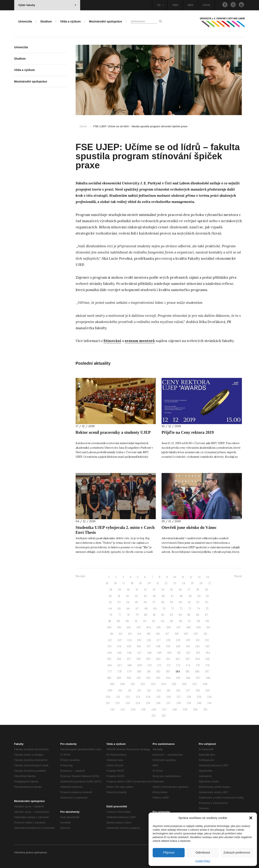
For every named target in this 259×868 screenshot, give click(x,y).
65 (119, 609)
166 (110, 665)
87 (206, 615)
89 (118, 621)
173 (178, 665)
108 (189, 627)
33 (154, 590)
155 (109, 659)
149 (159, 653)
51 (207, 596)
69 (155, 609)
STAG (206, 5)
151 (179, 653)
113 (130, 634)
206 (184, 684)
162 (178, 659)
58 (163, 602)
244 (133, 709)
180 (139, 672)
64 (110, 609)
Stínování (112, 341)
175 (198, 665)
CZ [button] (161, 5)
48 (181, 596)
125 (139, 640)
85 (189, 615)
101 (119, 627)
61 (189, 602)
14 (208, 577)
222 (128, 697)
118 (177, 634)
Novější (80, 576)
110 (208, 627)
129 (178, 640)
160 (158, 659)
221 (118, 697)
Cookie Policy (203, 861)
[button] (251, 818)
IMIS (190, 5)
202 (143, 684)
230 (209, 697)
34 (163, 590)
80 (146, 615)
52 (110, 602)
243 (123, 709)
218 (198, 691)
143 (207, 646)
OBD (175, 5)
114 (139, 634)
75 (207, 609)
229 (199, 697)
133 (110, 646)
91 (136, 621)
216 (178, 691)
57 (154, 602)
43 (136, 596)
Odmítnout (203, 852)
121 (205, 634)
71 (172, 609)
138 (158, 646)
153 (198, 653)
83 (171, 615)
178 (120, 672)
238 (179, 703)
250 (195, 709)
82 (163, 615)
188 (109, 678)
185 (188, 672)
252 (154, 716)
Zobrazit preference (237, 852)
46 (163, 596)
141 (188, 646)
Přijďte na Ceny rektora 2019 (188, 432)
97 (189, 621)
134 (119, 646)
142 (198, 646)
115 (149, 634)
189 (119, 678)
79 (137, 615)
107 (179, 627)
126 (149, 640)
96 (180, 621)
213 (149, 691)
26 (201, 583)
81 (154, 615)
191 (139, 678)
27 (210, 583)
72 (181, 609)
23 (175, 583)
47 (172, 596)
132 (207, 640)
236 (158, 703)
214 (159, 691)
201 (133, 684)
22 (166, 583)
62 (198, 602)
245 (143, 709)
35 (171, 590)
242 (112, 709)
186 (197, 672)
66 (128, 609)
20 (149, 583)
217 (188, 691)
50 (199, 596)
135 (129, 646)
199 (112, 684)
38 (198, 590)
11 (183, 577)
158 (139, 659)
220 (108, 697)
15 (107, 583)
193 (158, 678)
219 (207, 691)
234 (138, 703)
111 (112, 634)
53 (119, 602)
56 (145, 602)
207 (195, 684)
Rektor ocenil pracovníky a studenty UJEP (113, 432)
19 (140, 583)
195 (178, 678)
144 (110, 653)
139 (168, 646)
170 (150, 665)
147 (139, 653)
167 (120, 665)
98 (198, 621)
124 (129, 640)
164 (198, 659)
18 (132, 583)
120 (196, 634)
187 (207, 672)
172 (169, 665)
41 (119, 596)
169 (140, 665)
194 (168, 678)
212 (139, 691)
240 (199, 703)
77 (120, 615)
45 (154, 596)
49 (190, 596)
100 (109, 627)
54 (128, 602)
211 (130, 691)
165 (208, 659)
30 (128, 590)
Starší (238, 576)
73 (190, 609)
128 (168, 640)
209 (110, 691)
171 (159, 665)
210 (120, 691)
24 (183, 583)
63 (207, 602)
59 (172, 602)
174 (188, 665)
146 (129, 653)
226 (169, 697)
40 (110, 596)
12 (191, 577)
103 (139, 627)
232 (118, 703)
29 (119, 590)
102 (129, 627)
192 (148, 678)
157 (129, 659)
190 (129, 678)
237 (168, 703)
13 (199, 577)
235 (148, 703)
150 (169, 653)
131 (198, 640)
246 (154, 709)
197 (198, 678)
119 (186, 634)
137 (149, 646)
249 (185, 709)
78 (128, 615)
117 (167, 634)
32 (145, 590)
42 (127, 596)
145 (120, 653)
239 (189, 703)
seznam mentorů (140, 341)
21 (158, 583)
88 (110, 621)
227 (179, 697)
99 (207, 621)
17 (124, 583)
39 (206, 590)
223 (138, 697)
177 (110, 672)
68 (146, 609)
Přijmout (169, 852)
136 (139, 646)
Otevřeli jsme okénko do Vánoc (189, 527)
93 (154, 621)
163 (188, 659)
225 (158, 697)
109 (199, 627)
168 (130, 665)
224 (148, 697)
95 (172, 621)
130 (188, 640)
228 (189, 697)
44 (145, 596)
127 (159, 640)
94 (163, 621)
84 (180, 615)
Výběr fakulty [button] (47, 5)
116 (158, 634)
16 (115, 583)
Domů (83, 126)
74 (198, 609)
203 (153, 684)
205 (174, 684)
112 (121, 634)
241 (209, 703)
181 (149, 672)
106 (169, 627)
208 (205, 684)
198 (208, 678)
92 (145, 621)
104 (149, 627)
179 (129, 672)
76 (111, 615)
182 (158, 672)
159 (148, 659)
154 (208, 653)
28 (111, 590)
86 (198, 615)
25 (192, 583)
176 (208, 665)
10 (175, 577)
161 (168, 659)
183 (168, 672)
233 (128, 703)
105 (159, 627)
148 (149, 653)
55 (137, 602)
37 (189, 590)
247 (164, 709)
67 (137, 609)
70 (164, 609)
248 (175, 709)
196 (188, 678)
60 (180, 602)
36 (180, 590)
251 (205, 709)
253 (164, 716)
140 (178, 646)
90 (127, 621)
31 (137, 590)
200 (122, 684)
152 (188, 653)
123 (120, 640)
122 (110, 640)
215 (168, 691)
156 (119, 659)
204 (163, 684)
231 (108, 703)
